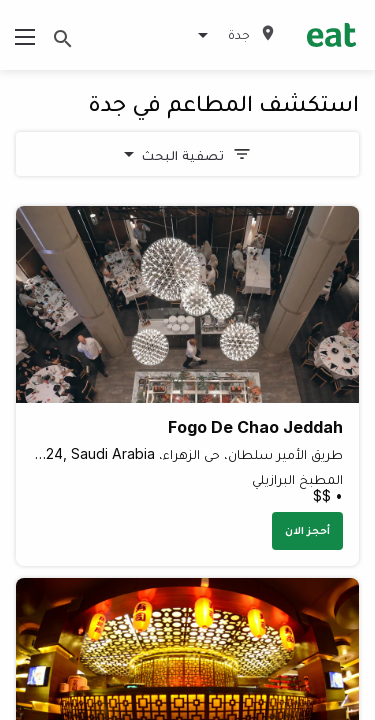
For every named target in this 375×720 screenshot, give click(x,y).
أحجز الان (307, 530)
